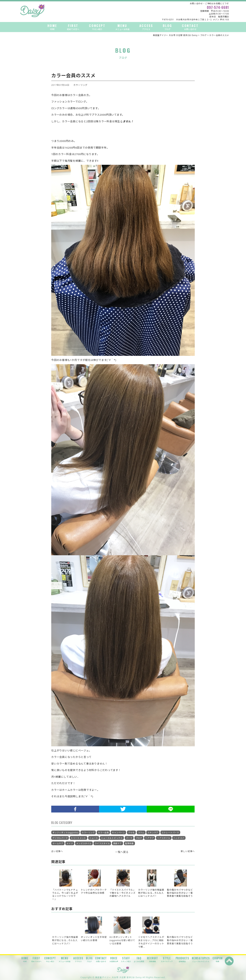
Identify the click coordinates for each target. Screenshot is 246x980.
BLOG (168, 27)
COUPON (218, 959)
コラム (141, 833)
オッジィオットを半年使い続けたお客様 (94, 939)
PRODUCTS (182, 959)
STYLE (167, 959)
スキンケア (153, 833)
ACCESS (146, 27)
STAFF (126, 959)
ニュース (94, 838)
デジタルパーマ (60, 838)
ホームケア (58, 843)
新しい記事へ (188, 851)
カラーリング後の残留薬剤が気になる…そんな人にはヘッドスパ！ (65, 940)
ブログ (139, 838)
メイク (70, 843)
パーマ (129, 838)
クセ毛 (131, 833)
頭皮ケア (117, 843)
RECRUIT (153, 959)
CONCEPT (97, 27)
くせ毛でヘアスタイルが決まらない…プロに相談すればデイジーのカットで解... (151, 942)
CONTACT (190, 27)
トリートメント (78, 838)
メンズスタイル (84, 843)
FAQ (139, 959)
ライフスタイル (102, 843)
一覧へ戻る (122, 852)
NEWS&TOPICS (201, 959)
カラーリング (81, 85)
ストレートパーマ (170, 833)
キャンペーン (118, 833)
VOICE (114, 959)
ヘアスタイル (164, 838)
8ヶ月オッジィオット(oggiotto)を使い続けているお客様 (122, 940)
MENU (122, 27)
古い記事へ (57, 851)
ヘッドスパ (179, 838)
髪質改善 (129, 843)
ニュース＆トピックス (112, 838)
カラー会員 (103, 833)
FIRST (73, 27)
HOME (52, 27)
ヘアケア (150, 838)
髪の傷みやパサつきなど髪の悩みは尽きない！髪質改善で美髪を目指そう (180, 940)
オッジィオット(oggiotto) (65, 833)
